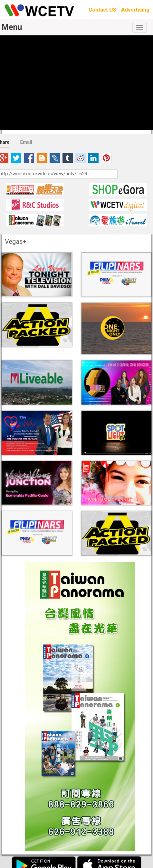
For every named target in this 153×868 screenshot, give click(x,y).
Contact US (102, 10)
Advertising (135, 10)
